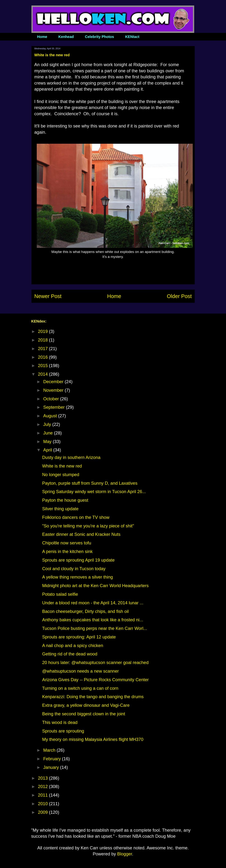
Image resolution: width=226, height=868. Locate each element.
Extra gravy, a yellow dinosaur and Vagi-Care (86, 705)
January (52, 767)
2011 (44, 795)
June (49, 433)
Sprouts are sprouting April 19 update (78, 560)
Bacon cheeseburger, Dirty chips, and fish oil (85, 611)
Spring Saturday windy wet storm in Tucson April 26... (94, 492)
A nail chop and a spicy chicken (73, 645)
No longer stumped (61, 475)
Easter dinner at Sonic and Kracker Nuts (81, 534)
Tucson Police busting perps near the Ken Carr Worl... (95, 628)
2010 (44, 804)
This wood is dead (60, 722)
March (50, 750)
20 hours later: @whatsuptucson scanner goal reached (95, 662)
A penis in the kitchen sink (67, 551)
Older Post (179, 296)
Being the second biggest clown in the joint (84, 714)
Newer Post (48, 296)
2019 (44, 331)
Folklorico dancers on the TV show (76, 517)
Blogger (125, 854)
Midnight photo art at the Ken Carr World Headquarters (95, 586)
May (48, 441)
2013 (44, 778)
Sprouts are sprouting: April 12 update (79, 637)
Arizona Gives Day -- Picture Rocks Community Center (95, 680)
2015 (44, 366)
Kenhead (66, 37)
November (54, 390)
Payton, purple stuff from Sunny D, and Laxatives (90, 483)
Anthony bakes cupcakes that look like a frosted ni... (93, 620)
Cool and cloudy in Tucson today (74, 569)
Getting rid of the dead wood (70, 654)
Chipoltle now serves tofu (67, 543)
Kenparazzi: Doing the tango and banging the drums (93, 697)
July (48, 424)
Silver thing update (60, 509)
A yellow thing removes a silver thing (77, 577)
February (53, 759)
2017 (44, 349)
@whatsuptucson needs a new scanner (80, 671)
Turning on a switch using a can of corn (80, 688)
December (54, 382)
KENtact (132, 37)
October (52, 399)
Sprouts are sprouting (63, 731)
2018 (44, 340)
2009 (44, 812)
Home (42, 37)
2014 (44, 374)
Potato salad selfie (60, 594)
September (54, 407)
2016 (44, 357)
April (48, 450)
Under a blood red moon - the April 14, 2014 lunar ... (93, 603)
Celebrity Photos (100, 37)
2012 (44, 786)
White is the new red (62, 466)
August (51, 416)
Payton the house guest (65, 500)
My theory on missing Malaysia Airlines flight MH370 (93, 739)
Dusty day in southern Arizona (71, 457)
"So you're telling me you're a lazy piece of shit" (88, 526)
